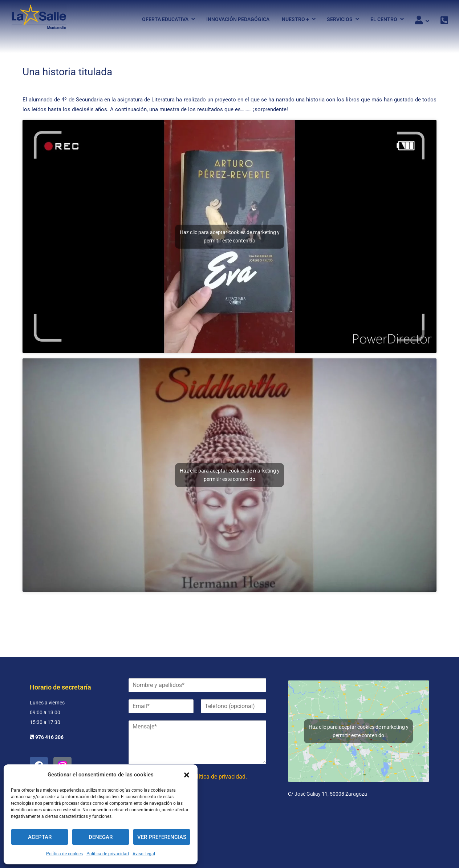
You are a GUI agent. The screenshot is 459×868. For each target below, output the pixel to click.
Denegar (101, 837)
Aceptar (40, 837)
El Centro (384, 19)
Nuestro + (295, 19)
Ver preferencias (162, 837)
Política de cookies (64, 854)
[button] (187, 775)
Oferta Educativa (165, 19)
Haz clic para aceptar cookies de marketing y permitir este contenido (230, 243)
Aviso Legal (144, 854)
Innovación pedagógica (238, 19)
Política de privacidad (108, 854)
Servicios (340, 19)
